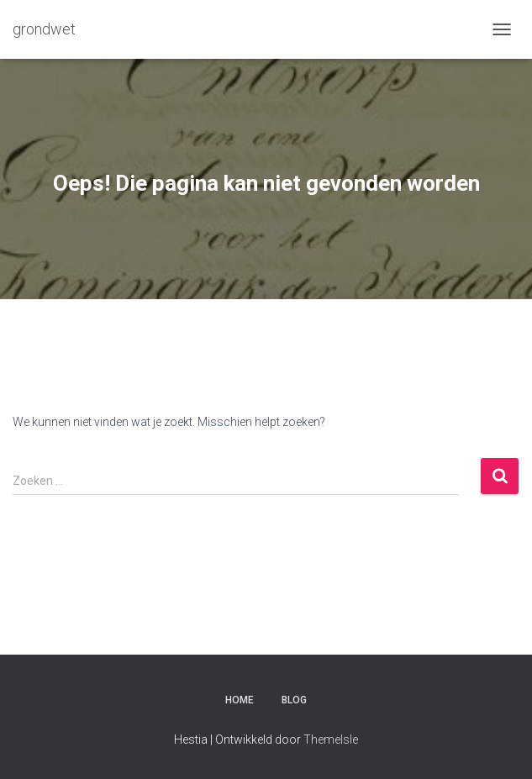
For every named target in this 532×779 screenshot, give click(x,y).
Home (240, 700)
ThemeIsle (331, 740)
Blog (294, 700)
